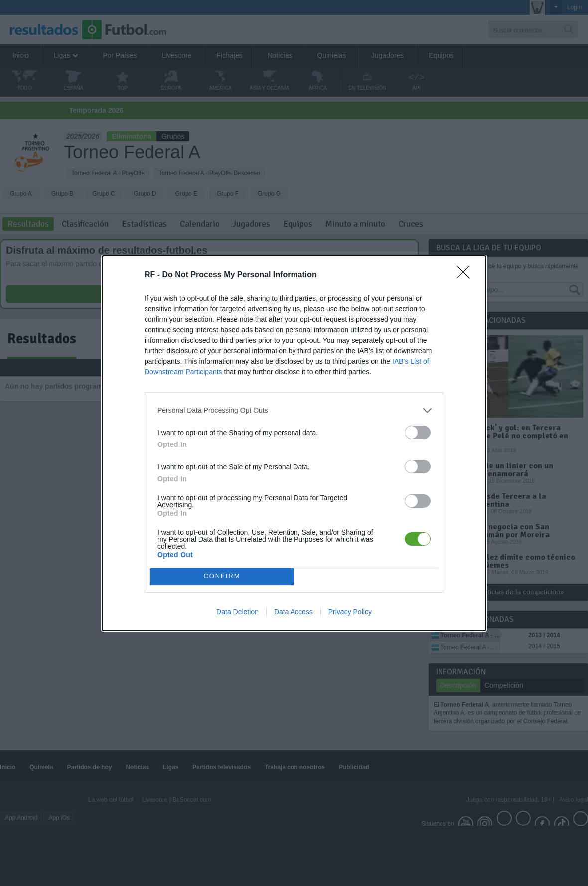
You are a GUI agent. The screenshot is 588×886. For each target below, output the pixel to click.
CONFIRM (222, 576)
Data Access (294, 612)
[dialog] (294, 443)
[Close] (466, 275)
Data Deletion (237, 612)
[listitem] (294, 410)
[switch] (418, 432)
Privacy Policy (350, 612)
